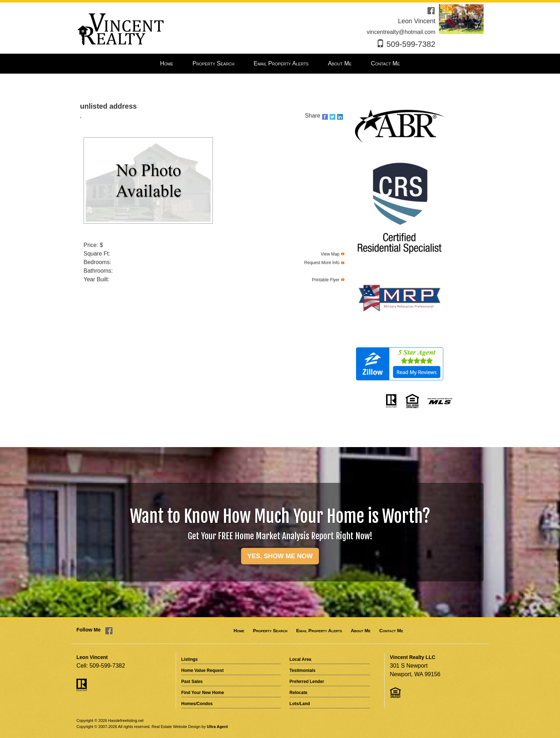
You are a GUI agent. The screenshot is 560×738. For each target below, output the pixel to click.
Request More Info (322, 263)
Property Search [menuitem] (213, 63)
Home (239, 631)
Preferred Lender (307, 682)
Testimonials (302, 670)
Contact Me (391, 631)
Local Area (301, 659)
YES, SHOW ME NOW (280, 556)
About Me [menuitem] (340, 63)
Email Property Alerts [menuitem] (281, 63)
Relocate (299, 693)
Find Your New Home (203, 693)
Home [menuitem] (167, 63)
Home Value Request (203, 670)
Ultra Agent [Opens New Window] (217, 727)
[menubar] (280, 64)
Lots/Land (300, 704)
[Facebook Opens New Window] (431, 10)
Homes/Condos (197, 704)
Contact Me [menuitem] (386, 63)
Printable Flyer (326, 280)
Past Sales (192, 682)
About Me (361, 631)
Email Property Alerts (319, 631)
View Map (330, 254)
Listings (190, 659)
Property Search (270, 631)
